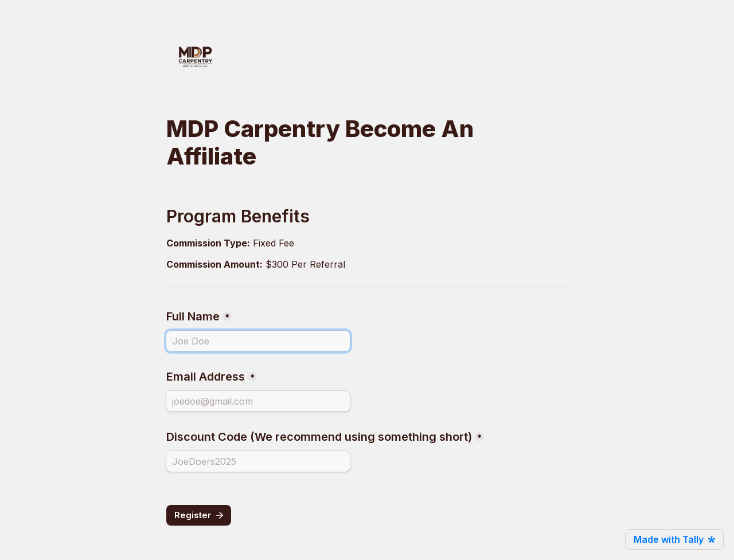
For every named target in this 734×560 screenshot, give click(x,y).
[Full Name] (258, 341)
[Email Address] (258, 401)
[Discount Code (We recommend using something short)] (258, 461)
